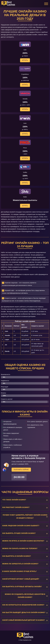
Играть (25, 60)
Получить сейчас (21, 470)
